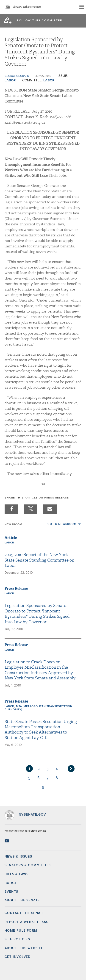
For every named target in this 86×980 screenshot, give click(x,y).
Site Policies (17, 939)
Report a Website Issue (28, 922)
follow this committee (39, 21)
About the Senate (22, 900)
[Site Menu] (81, 7)
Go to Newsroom (62, 524)
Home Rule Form (21, 931)
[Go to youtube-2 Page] (7, 841)
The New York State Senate (27, 7)
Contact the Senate (25, 913)
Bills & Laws (17, 874)
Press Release (16, 588)
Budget (12, 883)
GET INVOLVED (18, 957)
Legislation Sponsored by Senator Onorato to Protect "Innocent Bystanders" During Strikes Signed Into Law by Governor (37, 614)
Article (11, 538)
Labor (10, 80)
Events (11, 892)
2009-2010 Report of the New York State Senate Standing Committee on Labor (39, 560)
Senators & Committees (28, 865)
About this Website (24, 948)
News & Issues (18, 857)
